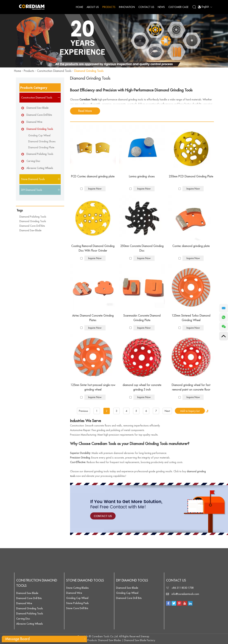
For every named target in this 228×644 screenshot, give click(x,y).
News (161, 7)
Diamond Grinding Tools (89, 71)
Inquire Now (95, 189)
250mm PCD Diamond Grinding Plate (191, 177)
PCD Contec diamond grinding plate (93, 177)
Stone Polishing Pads (77, 603)
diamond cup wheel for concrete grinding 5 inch (142, 387)
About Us (93, 7)
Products (109, 7)
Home (79, 7)
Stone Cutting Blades (77, 588)
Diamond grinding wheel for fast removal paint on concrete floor (191, 387)
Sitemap (145, 636)
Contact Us (146, 7)
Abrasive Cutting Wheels (40, 168)
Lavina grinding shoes (142, 177)
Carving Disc (33, 161)
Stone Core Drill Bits (77, 608)
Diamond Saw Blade (37, 108)
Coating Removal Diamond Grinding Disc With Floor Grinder (93, 248)
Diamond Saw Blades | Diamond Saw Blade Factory (127, 640)
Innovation (127, 7)
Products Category (34, 88)
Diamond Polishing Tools (40, 154)
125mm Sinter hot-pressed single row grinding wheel (93, 387)
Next (167, 411)
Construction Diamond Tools (54, 71)
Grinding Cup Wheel (39, 135)
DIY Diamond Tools (132, 580)
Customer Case (178, 7)
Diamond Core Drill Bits (39, 115)
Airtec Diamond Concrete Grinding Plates (93, 318)
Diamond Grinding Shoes (42, 141)
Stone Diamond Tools (85, 580)
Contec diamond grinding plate (191, 246)
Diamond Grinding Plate (41, 147)
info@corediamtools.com (185, 594)
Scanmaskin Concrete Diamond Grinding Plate (142, 318)
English (205, 7)
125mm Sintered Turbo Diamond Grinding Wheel (191, 318)
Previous (83, 411)
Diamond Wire (34, 122)
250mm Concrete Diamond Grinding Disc (142, 248)
